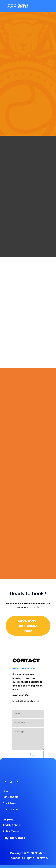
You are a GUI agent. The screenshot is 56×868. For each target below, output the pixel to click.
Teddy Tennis (12, 825)
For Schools (11, 797)
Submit (35, 754)
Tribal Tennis (11, 831)
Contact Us (11, 809)
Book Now (9, 803)
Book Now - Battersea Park (28, 626)
